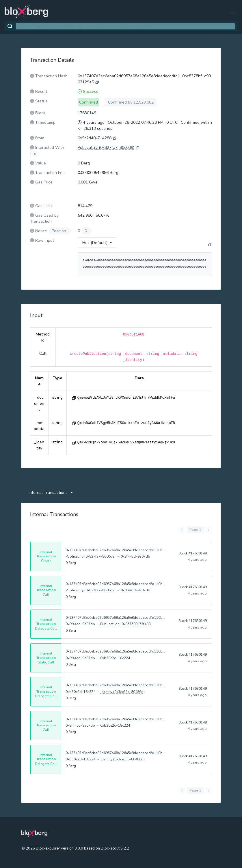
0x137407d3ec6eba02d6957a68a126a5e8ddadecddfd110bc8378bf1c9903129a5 (116, 550)
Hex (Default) (95, 243)
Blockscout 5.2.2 (115, 848)
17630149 (87, 113)
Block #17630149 (193, 553)
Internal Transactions (48, 493)
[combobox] (125, 26)
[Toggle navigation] (231, 11)
